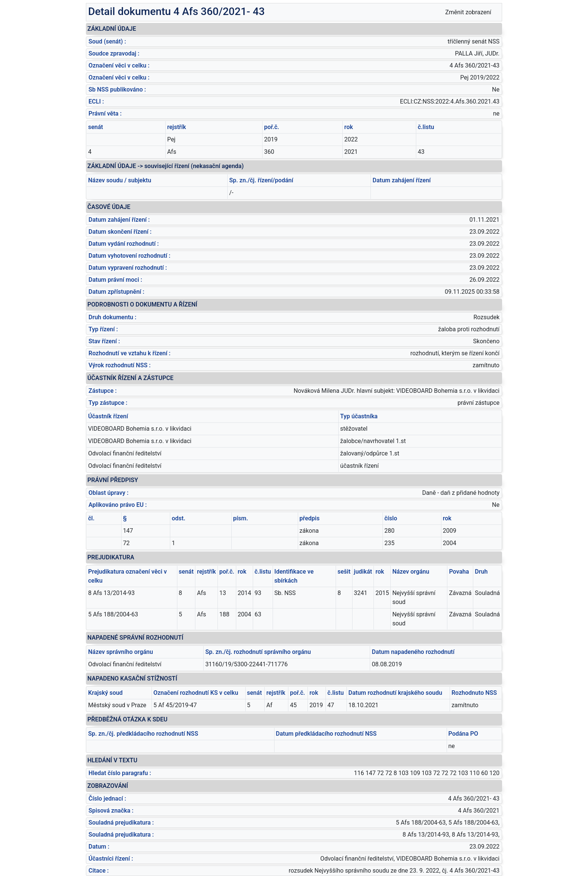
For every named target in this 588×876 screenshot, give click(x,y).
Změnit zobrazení (468, 12)
